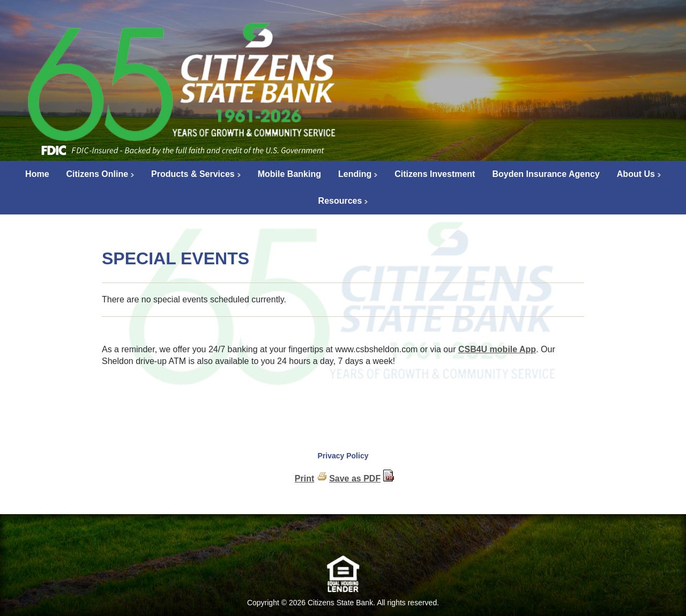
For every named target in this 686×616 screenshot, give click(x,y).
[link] (343, 538)
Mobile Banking (289, 174)
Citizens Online (98, 174)
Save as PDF (355, 478)
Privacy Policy (343, 456)
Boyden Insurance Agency (546, 174)
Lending (355, 174)
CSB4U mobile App (497, 349)
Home (37, 174)
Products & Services (193, 174)
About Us (636, 174)
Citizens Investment (435, 174)
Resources (340, 201)
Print (304, 478)
